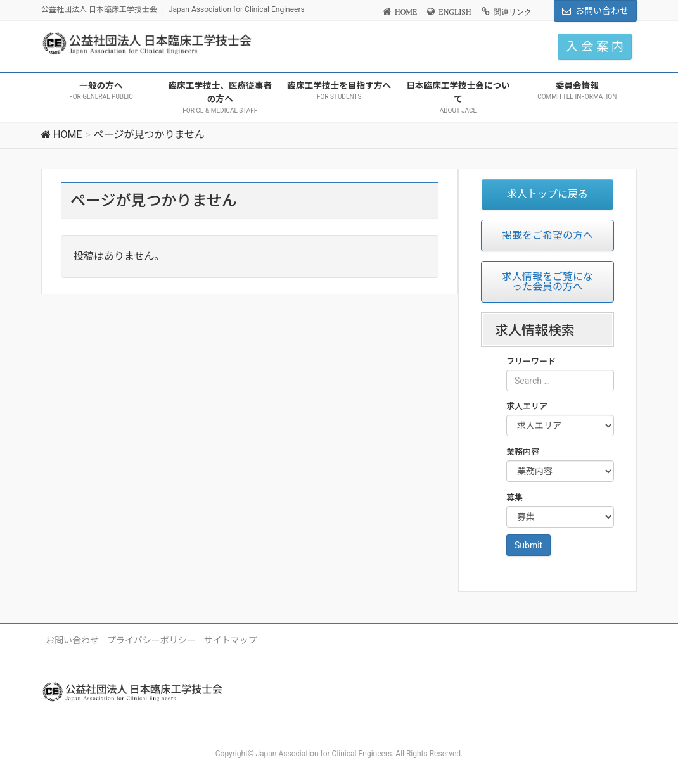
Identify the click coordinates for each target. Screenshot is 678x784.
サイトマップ (231, 640)
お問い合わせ (602, 11)
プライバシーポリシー (151, 640)
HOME (406, 12)
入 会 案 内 (595, 47)
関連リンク (513, 12)
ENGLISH (455, 12)
